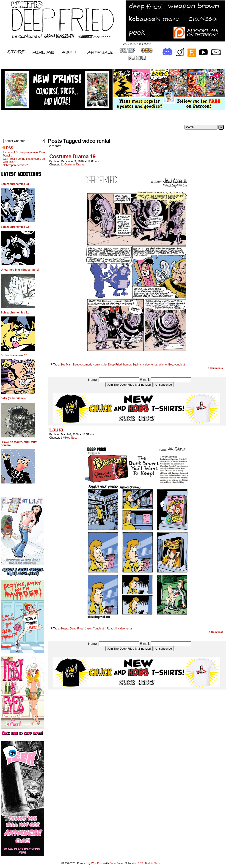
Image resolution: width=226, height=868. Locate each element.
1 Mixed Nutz (69, 438)
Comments (215, 368)
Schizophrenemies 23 (16, 165)
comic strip (100, 365)
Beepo (77, 365)
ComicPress (116, 863)
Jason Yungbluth (95, 629)
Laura (56, 430)
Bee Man (66, 365)
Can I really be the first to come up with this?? (24, 160)
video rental (150, 365)
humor (127, 365)
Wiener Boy (166, 365)
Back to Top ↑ (153, 863)
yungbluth (180, 365)
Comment (216, 632)
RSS (9, 148)
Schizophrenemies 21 (15, 313)
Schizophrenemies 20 (14, 355)
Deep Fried (115, 365)
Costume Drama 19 (72, 156)
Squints (137, 365)
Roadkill (112, 629)
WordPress (97, 863)
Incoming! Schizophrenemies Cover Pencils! (25, 154)
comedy (87, 365)
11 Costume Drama (72, 165)
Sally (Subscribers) (13, 398)
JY (55, 161)
